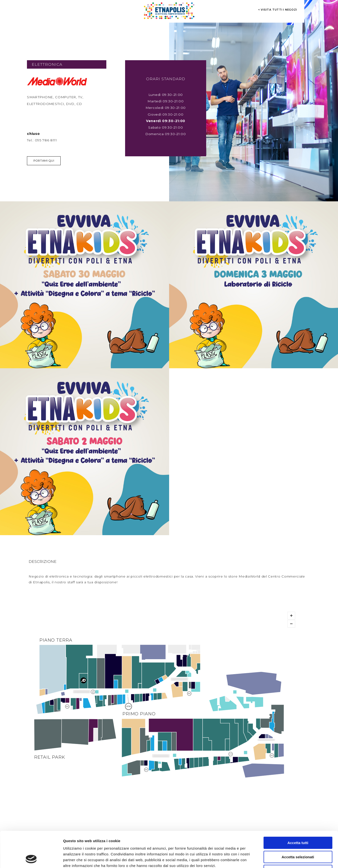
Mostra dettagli (253, 858)
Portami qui (44, 161)
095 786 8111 (46, 140)
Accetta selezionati (298, 823)
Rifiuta (298, 837)
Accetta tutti (298, 809)
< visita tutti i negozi (278, 10)
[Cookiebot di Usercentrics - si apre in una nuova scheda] (31, 859)
